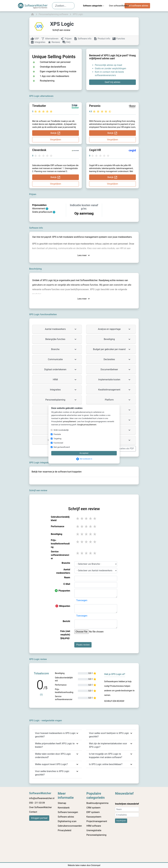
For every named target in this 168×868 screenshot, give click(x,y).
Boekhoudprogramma (97, 803)
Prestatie (57, 434)
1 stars (78, 518)
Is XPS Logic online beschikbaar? (106, 764)
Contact (33, 812)
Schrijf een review (61, 30)
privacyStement (69, 421)
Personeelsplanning (61, 400)
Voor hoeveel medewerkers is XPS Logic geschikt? (55, 735)
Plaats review (83, 645)
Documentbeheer (116, 370)
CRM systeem (93, 808)
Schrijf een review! (114, 701)
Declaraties (117, 359)
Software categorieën (94, 6)
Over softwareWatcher (120, 6)
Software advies (66, 817)
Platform (118, 400)
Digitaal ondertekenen (61, 370)
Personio (95, 106)
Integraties (64, 390)
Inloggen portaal (39, 818)
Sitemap (62, 803)
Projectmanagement (97, 821)
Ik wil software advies (137, 6)
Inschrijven (121, 821)
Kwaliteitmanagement (115, 390)
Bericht (66, 621)
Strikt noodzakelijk (61, 430)
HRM (65, 380)
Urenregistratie (94, 830)
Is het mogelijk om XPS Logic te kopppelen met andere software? (106, 756)
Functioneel (58, 443)
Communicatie (63, 359)
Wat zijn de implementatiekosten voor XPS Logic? (108, 745)
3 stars (86, 518)
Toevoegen (82, 600)
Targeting (57, 439)
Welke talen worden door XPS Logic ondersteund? (53, 756)
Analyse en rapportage (115, 329)
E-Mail (67, 584)
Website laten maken (77, 865)
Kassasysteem (94, 817)
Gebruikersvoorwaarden (70, 826)
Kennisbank (64, 808)
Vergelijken (56, 140)
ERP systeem (93, 812)
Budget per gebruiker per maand (112, 349)
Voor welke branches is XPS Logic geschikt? (52, 773)
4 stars (91, 518)
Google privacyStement (87, 425)
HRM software (94, 826)
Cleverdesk (39, 150)
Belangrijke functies (61, 339)
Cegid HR (95, 150)
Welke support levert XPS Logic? (51, 764)
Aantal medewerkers (61, 329)
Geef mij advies (112, 82)
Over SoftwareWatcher (41, 807)
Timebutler (39, 106)
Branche (64, 349)
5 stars (95, 518)
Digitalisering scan (67, 821)
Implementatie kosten (115, 380)
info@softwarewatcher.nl (42, 798)
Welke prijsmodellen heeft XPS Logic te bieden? (55, 745)
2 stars (82, 518)
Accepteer (84, 453)
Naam (67, 577)
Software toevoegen (68, 812)
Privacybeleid (64, 830)
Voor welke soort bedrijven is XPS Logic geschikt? (109, 735)
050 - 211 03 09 (37, 803)
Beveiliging (117, 339)
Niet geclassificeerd (62, 447)
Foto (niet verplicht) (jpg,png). (65, 635)
